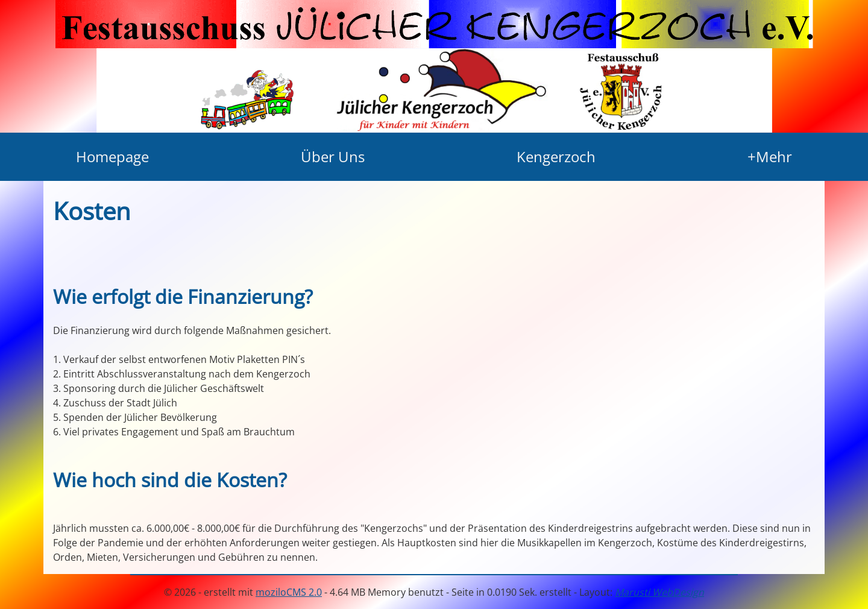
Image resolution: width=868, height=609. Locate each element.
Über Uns (333, 156)
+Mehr (770, 156)
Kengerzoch (556, 156)
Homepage (112, 156)
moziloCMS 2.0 (289, 592)
